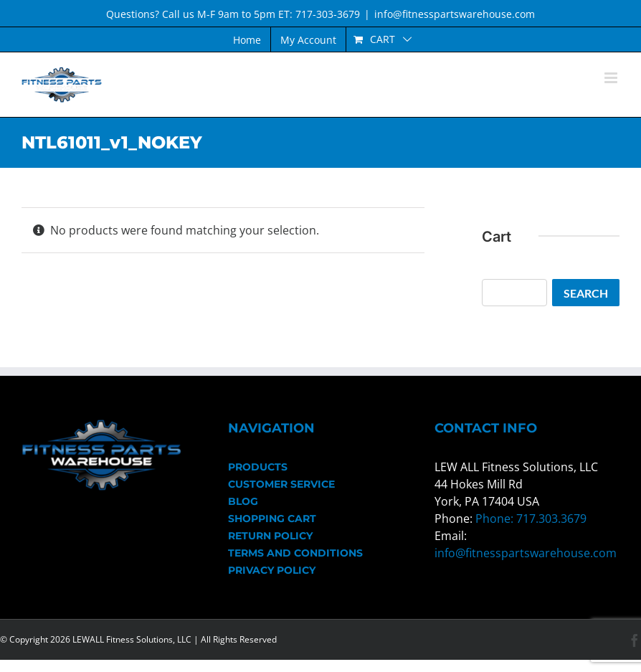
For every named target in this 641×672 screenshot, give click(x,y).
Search (586, 293)
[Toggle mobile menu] (612, 78)
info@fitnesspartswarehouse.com (455, 14)
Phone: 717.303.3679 (531, 519)
